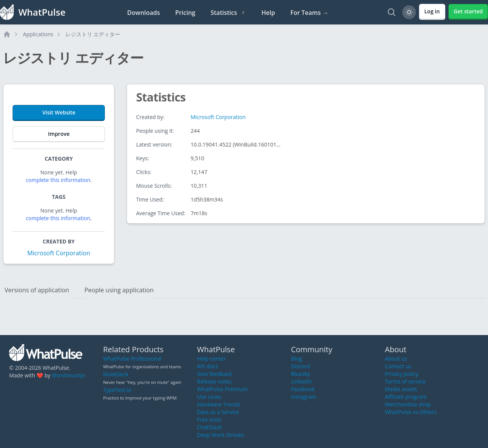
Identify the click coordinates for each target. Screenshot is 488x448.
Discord (300, 366)
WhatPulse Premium (222, 389)
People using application (119, 290)
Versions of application (37, 290)
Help (268, 13)
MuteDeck (116, 374)
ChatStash (210, 427)
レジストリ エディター (93, 34)
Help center (212, 359)
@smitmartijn (69, 375)
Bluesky (300, 374)
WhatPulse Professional (132, 359)
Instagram (303, 397)
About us (396, 359)
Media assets (401, 389)
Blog (296, 359)
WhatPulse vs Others (411, 412)
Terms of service (405, 381)
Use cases (209, 397)
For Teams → (309, 13)
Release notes (214, 381)
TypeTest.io (117, 390)
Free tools (209, 420)
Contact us (398, 366)
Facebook (303, 389)
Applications (38, 34)
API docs (208, 366)
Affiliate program (406, 397)
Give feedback (215, 374)
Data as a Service (218, 412)
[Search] (392, 12)
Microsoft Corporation (59, 253)
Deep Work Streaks (221, 435)
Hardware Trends (219, 404)
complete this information (58, 180)
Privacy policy (402, 374)
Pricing (185, 13)
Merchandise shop (408, 404)
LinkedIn (302, 381)
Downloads (144, 13)
